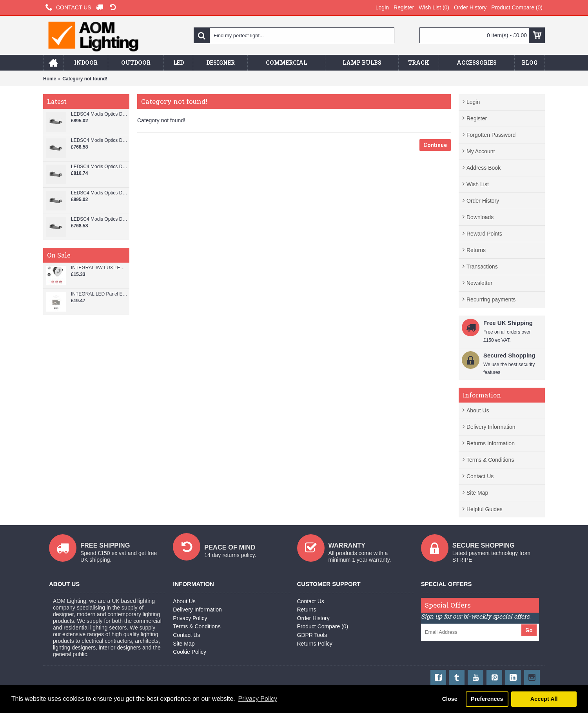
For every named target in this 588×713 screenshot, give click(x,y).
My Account (481, 151)
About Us (478, 410)
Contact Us (480, 476)
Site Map (477, 493)
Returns (476, 250)
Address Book (484, 168)
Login (473, 102)
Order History (483, 201)
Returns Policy (315, 644)
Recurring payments (491, 299)
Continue (435, 145)
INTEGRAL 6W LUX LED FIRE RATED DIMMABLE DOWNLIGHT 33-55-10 (99, 268)
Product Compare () (323, 626)
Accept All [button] (544, 699)
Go (529, 630)
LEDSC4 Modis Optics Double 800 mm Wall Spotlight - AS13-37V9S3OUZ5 (99, 141)
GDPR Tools (312, 635)
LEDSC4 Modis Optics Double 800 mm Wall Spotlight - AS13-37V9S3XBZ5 (99, 114)
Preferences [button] (487, 699)
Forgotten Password (491, 135)
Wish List (478, 184)
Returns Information (491, 443)
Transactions (482, 267)
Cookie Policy (190, 652)
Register (477, 118)
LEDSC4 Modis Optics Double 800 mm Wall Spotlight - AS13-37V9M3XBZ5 (99, 193)
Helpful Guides (485, 509)
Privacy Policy (190, 618)
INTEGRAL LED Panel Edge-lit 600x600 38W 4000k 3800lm (99, 294)
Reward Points (484, 234)
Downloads (480, 217)
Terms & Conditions (490, 460)
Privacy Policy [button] (258, 699)
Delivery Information (491, 427)
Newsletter (479, 283)
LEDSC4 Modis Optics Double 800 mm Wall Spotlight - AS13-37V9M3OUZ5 (99, 219)
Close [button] (450, 699)
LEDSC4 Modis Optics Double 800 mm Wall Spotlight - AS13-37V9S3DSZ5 (99, 167)
